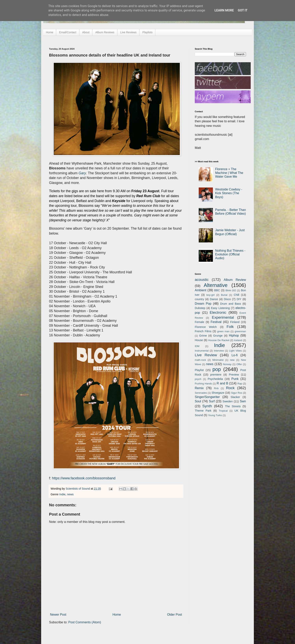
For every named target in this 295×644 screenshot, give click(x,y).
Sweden (228, 401)
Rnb (216, 388)
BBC (217, 290)
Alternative (216, 285)
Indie (62, 494)
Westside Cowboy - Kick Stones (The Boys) (229, 193)
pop (217, 369)
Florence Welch (206, 327)
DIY (239, 299)
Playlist (199, 370)
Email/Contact (68, 32)
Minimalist (218, 360)
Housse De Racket (219, 340)
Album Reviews (105, 32)
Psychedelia (215, 379)
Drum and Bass (231, 304)
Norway (227, 364)
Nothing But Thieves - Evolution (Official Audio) (230, 254)
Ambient (201, 290)
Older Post (174, 615)
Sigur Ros (237, 393)
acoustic (202, 280)
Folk (230, 327)
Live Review (206, 355)
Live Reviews (128, 32)
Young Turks (215, 415)
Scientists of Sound (78, 489)
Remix (199, 388)
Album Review (235, 280)
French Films (203, 331)
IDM (197, 346)
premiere (216, 375)
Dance (214, 299)
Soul (198, 401)
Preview (234, 375)
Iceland (238, 340)
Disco (227, 299)
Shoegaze (218, 393)
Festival (216, 322)
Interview (219, 351)
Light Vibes (235, 351)
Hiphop (234, 335)
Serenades (201, 393)
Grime (203, 336)
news (70, 494)
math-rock (200, 360)
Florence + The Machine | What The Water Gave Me (229, 173)
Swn (243, 401)
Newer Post (58, 615)
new (232, 360)
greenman (240, 331)
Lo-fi (235, 355)
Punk (235, 379)
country (199, 299)
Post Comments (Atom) (85, 622)
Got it (243, 10)
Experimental (223, 317)
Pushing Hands (203, 384)
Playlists (147, 32)
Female (199, 322)
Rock (230, 388)
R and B (222, 383)
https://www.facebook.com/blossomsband (84, 478)
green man (223, 331)
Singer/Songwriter (207, 397)
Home (50, 32)
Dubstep (200, 308)
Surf (212, 401)
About (86, 32)
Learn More (224, 10)
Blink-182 (231, 290)
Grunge (218, 336)
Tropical (223, 411)
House (199, 340)
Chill (237, 295)
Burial (224, 295)
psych (198, 379)
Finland (235, 322)
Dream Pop (203, 304)
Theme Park (203, 411)
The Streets (233, 406)
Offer (239, 364)
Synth (207, 406)
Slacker (235, 397)
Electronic (218, 312)
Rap (240, 384)
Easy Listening (220, 308)
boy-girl (211, 295)
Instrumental (202, 351)
